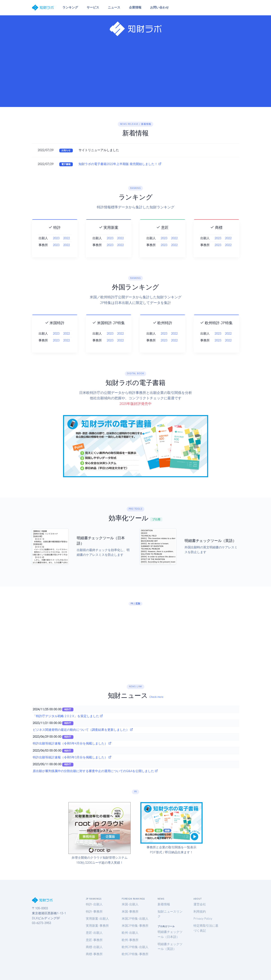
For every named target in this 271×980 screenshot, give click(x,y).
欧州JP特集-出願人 (135, 947)
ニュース (114, 7)
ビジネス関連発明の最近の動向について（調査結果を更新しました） (83, 730)
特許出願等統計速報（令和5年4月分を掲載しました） (72, 743)
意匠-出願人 (94, 933)
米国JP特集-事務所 (135, 926)
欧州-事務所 (130, 940)
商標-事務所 (94, 954)
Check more (156, 697)
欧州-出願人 (130, 933)
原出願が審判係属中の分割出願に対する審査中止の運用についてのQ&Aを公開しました (95, 771)
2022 (67, 248)
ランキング (70, 7)
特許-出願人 (94, 904)
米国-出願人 (130, 904)
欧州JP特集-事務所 (135, 954)
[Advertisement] (136, 70)
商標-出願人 (94, 947)
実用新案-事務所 (97, 926)
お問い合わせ (159, 7)
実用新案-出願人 (97, 919)
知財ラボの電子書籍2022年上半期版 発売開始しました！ (120, 164)
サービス (93, 7)
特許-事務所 (94, 912)
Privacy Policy (203, 919)
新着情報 (164, 904)
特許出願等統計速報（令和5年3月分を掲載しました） (72, 757)
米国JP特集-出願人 (135, 919)
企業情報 (135, 7)
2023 (56, 248)
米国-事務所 (130, 912)
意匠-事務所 (94, 940)
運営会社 (200, 904)
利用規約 (200, 912)
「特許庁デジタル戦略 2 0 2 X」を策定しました (68, 716)
